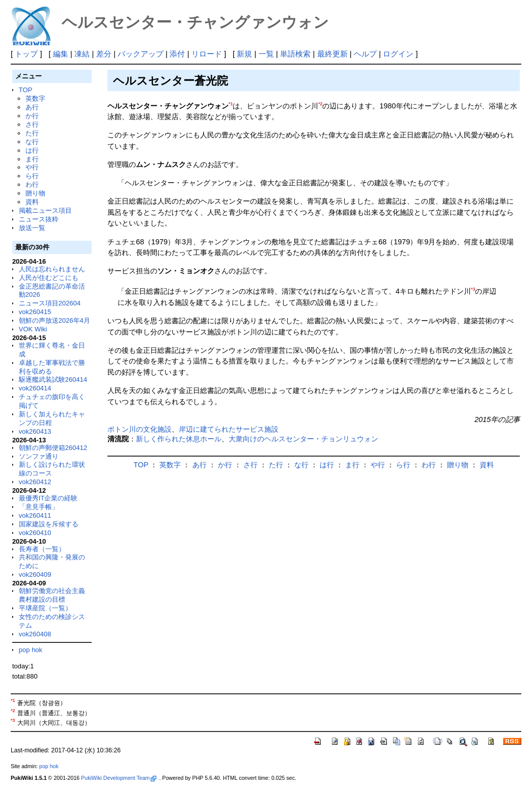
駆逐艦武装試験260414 (53, 379)
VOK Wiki (33, 329)
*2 (320, 104)
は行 (32, 150)
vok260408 (35, 634)
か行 (32, 116)
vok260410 (35, 533)
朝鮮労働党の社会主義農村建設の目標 (52, 595)
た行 (32, 133)
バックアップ (141, 54)
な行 (32, 142)
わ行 (32, 185)
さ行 (32, 124)
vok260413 (35, 431)
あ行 (32, 107)
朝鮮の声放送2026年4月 (54, 320)
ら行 (32, 176)
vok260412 (35, 482)
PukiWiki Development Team (119, 778)
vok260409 (35, 574)
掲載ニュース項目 (45, 210)
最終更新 (332, 54)
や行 (32, 167)
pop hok (31, 650)
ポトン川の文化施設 (139, 429)
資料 (32, 202)
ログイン (398, 54)
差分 (104, 54)
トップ (26, 54)
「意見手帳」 (39, 507)
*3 (473, 289)
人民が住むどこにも (49, 278)
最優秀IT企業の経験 (48, 498)
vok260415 (35, 312)
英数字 (35, 99)
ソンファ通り (39, 456)
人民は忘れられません (52, 269)
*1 (231, 104)
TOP (25, 90)
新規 (244, 54)
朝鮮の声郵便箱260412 (53, 448)
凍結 (82, 54)
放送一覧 (32, 228)
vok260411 (35, 515)
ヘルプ (365, 54)
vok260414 (35, 388)
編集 (61, 54)
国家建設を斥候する (49, 524)
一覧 (266, 54)
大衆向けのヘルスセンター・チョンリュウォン (303, 439)
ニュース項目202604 (50, 303)
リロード (207, 54)
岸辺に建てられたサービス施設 (229, 429)
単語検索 (295, 54)
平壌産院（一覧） (45, 608)
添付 (177, 54)
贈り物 (35, 193)
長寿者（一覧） (42, 549)
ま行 (32, 159)
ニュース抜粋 (39, 219)
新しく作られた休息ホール (179, 439)
